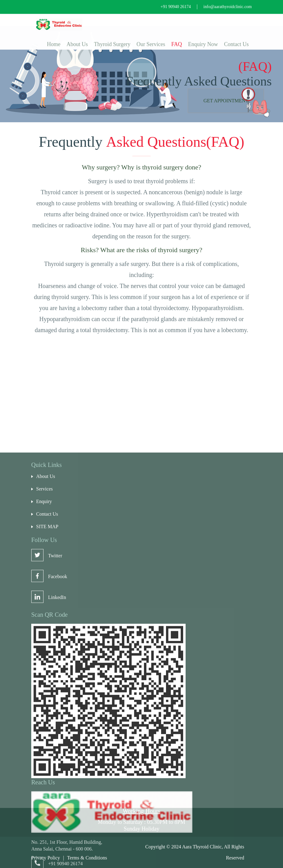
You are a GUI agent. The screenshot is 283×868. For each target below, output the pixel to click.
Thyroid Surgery (112, 40)
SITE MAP (45, 655)
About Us (77, 40)
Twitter (47, 684)
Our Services (151, 40)
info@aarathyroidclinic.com (228, 3)
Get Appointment (226, 101)
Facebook (49, 705)
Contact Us (237, 40)
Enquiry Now (203, 40)
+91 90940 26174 (176, 3)
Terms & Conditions (87, 858)
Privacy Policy (46, 858)
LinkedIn (49, 725)
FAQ (177, 40)
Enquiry (42, 630)
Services (42, 617)
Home (54, 40)
